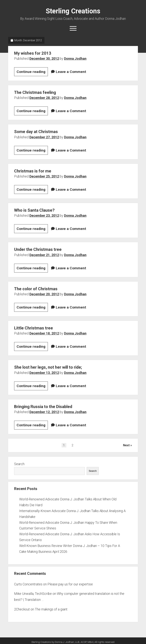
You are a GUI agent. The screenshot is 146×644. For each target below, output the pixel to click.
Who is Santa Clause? (34, 210)
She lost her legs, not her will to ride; (48, 367)
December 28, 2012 (44, 98)
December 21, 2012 (44, 255)
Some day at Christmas (36, 132)
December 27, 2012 (44, 137)
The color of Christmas (36, 289)
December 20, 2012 (44, 294)
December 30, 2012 (44, 59)
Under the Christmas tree (38, 249)
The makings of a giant (51, 609)
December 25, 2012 (44, 176)
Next (126, 445)
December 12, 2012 (44, 412)
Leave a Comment (71, 72)
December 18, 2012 (44, 333)
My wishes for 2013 (33, 53)
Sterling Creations (73, 11)
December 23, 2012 (44, 216)
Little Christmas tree (34, 328)
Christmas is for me (33, 171)
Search (19, 464)
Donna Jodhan (75, 59)
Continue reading (32, 72)
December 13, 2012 (44, 373)
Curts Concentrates (28, 584)
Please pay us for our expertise (70, 584)
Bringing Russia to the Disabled (43, 407)
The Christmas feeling (35, 92)
